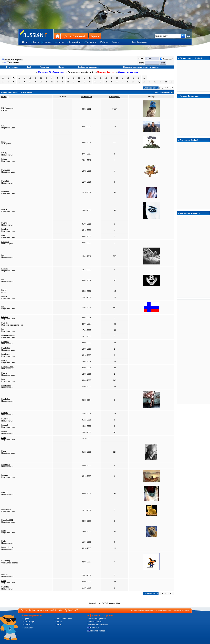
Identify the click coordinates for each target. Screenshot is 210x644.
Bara (3, 379)
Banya (4, 373)
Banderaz (5, 342)
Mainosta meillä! (96, 631)
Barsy (4, 530)
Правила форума (105, 72)
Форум (26, 619)
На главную (57, 36)
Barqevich (6, 464)
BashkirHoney (7, 547)
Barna (4, 438)
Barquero (5, 475)
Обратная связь (94, 622)
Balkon (4, 290)
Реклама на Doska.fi (189, 140)
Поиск (61, 67)
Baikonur (5, 242)
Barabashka (6, 385)
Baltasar (5, 317)
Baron (4, 451)
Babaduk (5, 181)
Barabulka (6, 399)
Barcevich (5, 419)
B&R (3, 126)
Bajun (4, 255)
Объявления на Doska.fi (191, 58)
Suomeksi (93, 628)
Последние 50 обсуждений (50, 72)
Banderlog (6, 348)
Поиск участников (162, 92)
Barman (5, 431)
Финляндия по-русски (14, 60)
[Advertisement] (193, 352)
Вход (134, 42)
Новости (26, 625)
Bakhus (4, 269)
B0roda (4, 159)
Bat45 (4, 581)
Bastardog (6, 561)
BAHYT (4, 235)
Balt (3, 306)
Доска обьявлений (63, 619)
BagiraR (5, 223)
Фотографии (28, 628)
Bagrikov (5, 229)
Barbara (5, 413)
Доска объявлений (75, 36)
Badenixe (5, 191)
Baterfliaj (5, 587)
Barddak (5, 425)
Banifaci (5, 360)
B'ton (3, 141)
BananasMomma (8, 335)
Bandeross (6, 354)
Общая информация (97, 619)
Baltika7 (5, 323)
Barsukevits (6, 509)
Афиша (95, 36)
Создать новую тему (127, 72)
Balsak (4, 296)
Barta (4, 541)
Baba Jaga (6, 170)
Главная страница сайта (36, 34)
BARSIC (5, 492)
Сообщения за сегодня (88, 67)
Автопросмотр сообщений (80, 72)
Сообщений (115, 97)
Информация (29, 622)
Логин (4, 97)
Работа (58, 625)
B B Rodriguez (7, 108)
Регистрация (142, 42)
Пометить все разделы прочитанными (141, 67)
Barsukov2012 (7, 520)
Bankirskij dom (7, 367)
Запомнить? (167, 59)
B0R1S (4, 153)
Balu (3, 329)
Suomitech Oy (61, 610)
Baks (3, 279)
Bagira (4, 209)
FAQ (29, 67)
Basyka (4, 574)
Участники (44, 67)
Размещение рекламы (97, 625)
